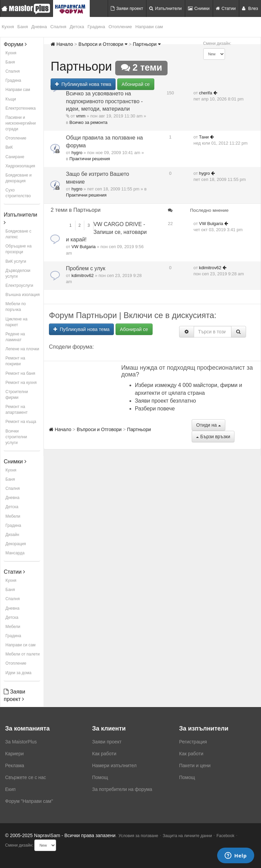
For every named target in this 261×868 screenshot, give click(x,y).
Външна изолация (23, 295)
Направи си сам (21, 645)
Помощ (100, 777)
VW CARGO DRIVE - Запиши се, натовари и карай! (106, 232)
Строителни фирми (17, 395)
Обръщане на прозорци (19, 249)
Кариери (14, 754)
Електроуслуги (19, 285)
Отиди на (208, 425)
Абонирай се (136, 84)
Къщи (11, 99)
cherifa (206, 93)
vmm (81, 116)
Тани (204, 137)
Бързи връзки (213, 437)
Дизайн (12, 535)
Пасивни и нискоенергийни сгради (21, 123)
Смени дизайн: (217, 43)
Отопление (120, 27)
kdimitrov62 (82, 275)
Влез (250, 8)
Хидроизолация (20, 166)
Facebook (225, 836)
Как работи (104, 754)
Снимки (199, 8)
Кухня (8, 27)
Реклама (15, 765)
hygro (77, 153)
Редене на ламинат (15, 337)
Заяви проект (127, 8)
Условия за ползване (138, 836)
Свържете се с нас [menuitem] (25, 777)
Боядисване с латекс (18, 234)
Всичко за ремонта (88, 122)
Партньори (147, 44)
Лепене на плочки (22, 349)
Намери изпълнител (114, 765)
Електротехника (21, 108)
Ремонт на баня (20, 373)
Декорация (16, 544)
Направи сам (149, 27)
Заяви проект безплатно (166, 401)
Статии (226, 8)
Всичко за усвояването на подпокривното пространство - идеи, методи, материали (104, 101)
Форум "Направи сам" (29, 801)
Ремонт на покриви (15, 361)
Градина (97, 27)
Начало (62, 44)
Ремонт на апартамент (16, 410)
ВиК (9, 147)
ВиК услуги (16, 261)
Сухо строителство (18, 193)
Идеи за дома (18, 673)
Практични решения (90, 159)
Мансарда (15, 553)
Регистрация (193, 742)
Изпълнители (166, 8)
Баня (23, 27)
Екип (10, 789)
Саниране (15, 157)
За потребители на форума (122, 789)
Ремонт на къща (21, 422)
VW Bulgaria (83, 247)
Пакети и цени (195, 765)
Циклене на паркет (16, 322)
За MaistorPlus (21, 742)
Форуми (15, 44)
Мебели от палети (23, 654)
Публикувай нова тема (83, 84)
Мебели (13, 516)
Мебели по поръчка (16, 307)
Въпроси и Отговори (103, 44)
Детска (77, 27)
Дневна (39, 27)
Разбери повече (155, 409)
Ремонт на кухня (21, 383)
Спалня (58, 27)
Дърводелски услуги (18, 273)
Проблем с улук (86, 268)
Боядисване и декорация (19, 178)
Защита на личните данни (187, 836)
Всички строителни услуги (16, 437)
